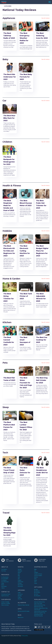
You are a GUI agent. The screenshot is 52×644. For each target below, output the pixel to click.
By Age (36, 590)
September (21, 582)
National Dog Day (38, 616)
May (19, 576)
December (20, 586)
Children (7, 142)
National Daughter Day (40, 613)
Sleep (6, 407)
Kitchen (7, 322)
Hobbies (7, 231)
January (20, 569)
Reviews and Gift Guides (24, 611)
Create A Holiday (5, 602)
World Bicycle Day (38, 614)
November (20, 585)
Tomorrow (20, 594)
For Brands (4, 580)
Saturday (20, 599)
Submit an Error (5, 596)
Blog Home (21, 617)
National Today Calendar (23, 605)
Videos (3, 588)
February (20, 571)
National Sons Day (39, 607)
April (19, 574)
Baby (5, 59)
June (19, 577)
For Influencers (5, 582)
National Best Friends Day (40, 611)
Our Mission (4, 569)
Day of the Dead (38, 603)
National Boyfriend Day (40, 605)
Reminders (4, 586)
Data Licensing (5, 605)
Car (4, 101)
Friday (19, 597)
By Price (36, 594)
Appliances (9, 18)
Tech (5, 453)
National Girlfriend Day (39, 602)
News (3, 585)
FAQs (3, 583)
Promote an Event (6, 594)
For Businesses (5, 577)
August (20, 580)
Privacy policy (25, 636)
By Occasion (37, 593)
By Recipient (37, 596)
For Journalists (5, 579)
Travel (6, 513)
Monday (20, 596)
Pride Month (37, 610)
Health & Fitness (12, 186)
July (19, 579)
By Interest (37, 591)
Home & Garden (11, 279)
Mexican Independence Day (41, 608)
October (20, 583)
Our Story (4, 571)
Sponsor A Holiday (6, 603)
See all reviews (45, 18)
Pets (5, 363)
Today (19, 593)
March (19, 572)
